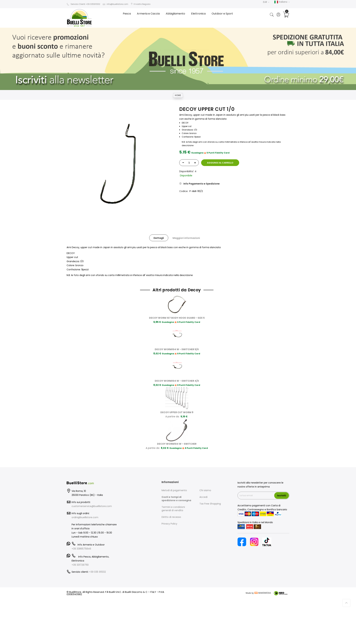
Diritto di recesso (171, 517)
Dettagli (159, 238)
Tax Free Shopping (210, 504)
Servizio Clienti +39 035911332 (83, 4)
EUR (266, 2)
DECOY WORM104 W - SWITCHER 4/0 (177, 381)
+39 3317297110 (80, 565)
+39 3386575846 (81, 549)
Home (178, 95)
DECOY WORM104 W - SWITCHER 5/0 (177, 349)
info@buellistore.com (115, 4)
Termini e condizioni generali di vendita (173, 509)
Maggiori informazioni (186, 238)
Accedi (203, 497)
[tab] (159, 238)
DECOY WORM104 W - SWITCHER (177, 444)
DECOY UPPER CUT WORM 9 (177, 412)
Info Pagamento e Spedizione (202, 184)
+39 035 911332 (97, 572)
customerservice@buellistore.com (92, 506)
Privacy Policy (169, 524)
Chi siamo (205, 490)
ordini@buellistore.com (85, 517)
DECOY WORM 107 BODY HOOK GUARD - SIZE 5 (177, 318)
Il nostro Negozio (141, 4)
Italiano (282, 2)
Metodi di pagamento (174, 490)
